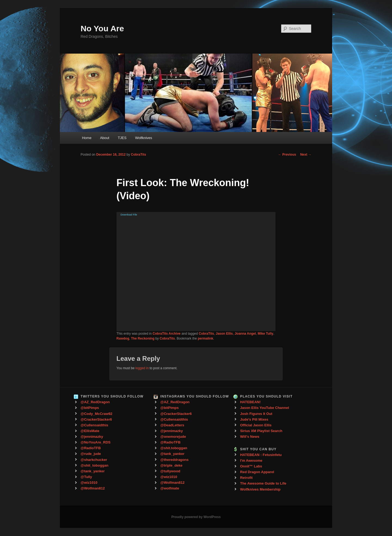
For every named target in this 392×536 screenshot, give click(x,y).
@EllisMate (90, 431)
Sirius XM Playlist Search (261, 431)
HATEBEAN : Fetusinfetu (261, 455)
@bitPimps (90, 408)
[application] (196, 272)
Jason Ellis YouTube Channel (265, 408)
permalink (205, 338)
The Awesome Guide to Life (263, 483)
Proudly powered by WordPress (196, 517)
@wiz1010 (89, 483)
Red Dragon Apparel (257, 472)
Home (87, 138)
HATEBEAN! (250, 402)
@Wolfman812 (93, 488)
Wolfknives (144, 138)
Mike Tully (266, 334)
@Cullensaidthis (94, 425)
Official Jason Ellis (256, 425)
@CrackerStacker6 (96, 419)
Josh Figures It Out (256, 414)
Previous (287, 155)
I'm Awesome (251, 460)
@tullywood (170, 471)
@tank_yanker (93, 471)
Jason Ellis (224, 334)
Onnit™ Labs (251, 466)
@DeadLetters (172, 425)
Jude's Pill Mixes (254, 419)
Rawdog (123, 338)
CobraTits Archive (167, 334)
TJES (122, 138)
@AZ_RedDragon (95, 402)
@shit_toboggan (94, 465)
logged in (142, 368)
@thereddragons (174, 460)
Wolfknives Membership (260, 489)
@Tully (86, 477)
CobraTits (139, 155)
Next (306, 155)
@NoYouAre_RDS (96, 442)
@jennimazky (92, 437)
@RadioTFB (91, 448)
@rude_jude (91, 454)
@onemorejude (173, 437)
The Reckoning (143, 338)
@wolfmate (170, 488)
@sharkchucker (94, 460)
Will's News (250, 437)
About (105, 138)
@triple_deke (171, 465)
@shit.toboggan (174, 448)
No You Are (102, 28)
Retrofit (246, 478)
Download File (129, 215)
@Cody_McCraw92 (97, 414)
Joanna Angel (245, 334)
